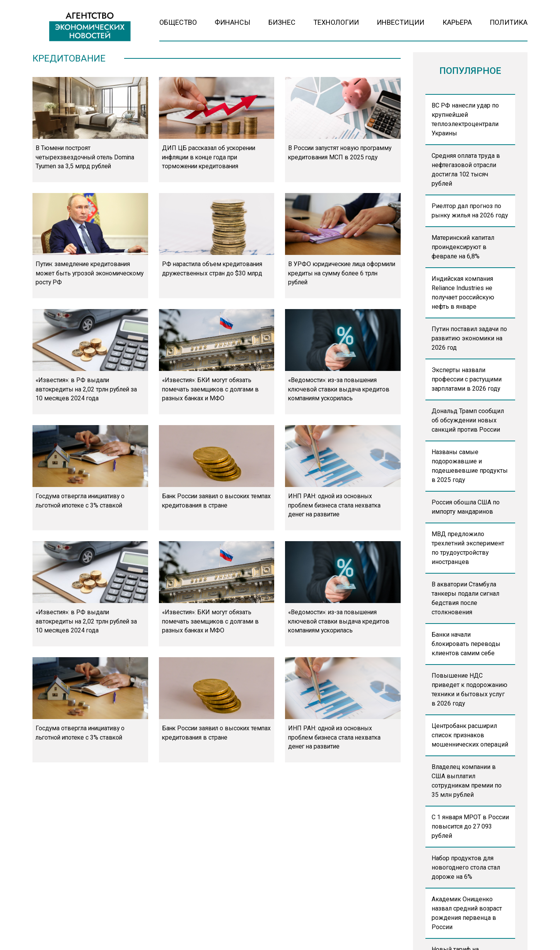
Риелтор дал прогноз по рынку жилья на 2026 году (470, 211)
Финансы (232, 22)
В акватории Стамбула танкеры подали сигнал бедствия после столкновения (465, 598)
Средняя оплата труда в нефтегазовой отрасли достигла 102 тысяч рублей (466, 170)
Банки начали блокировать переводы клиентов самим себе (466, 644)
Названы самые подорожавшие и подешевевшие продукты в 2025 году (470, 466)
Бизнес (282, 22)
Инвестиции (400, 22)
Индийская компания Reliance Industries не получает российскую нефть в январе (463, 293)
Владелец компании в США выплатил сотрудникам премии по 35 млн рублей (467, 781)
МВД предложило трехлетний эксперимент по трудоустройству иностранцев (468, 548)
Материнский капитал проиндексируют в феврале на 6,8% (463, 247)
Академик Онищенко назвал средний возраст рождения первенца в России (467, 913)
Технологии (336, 22)
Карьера (457, 22)
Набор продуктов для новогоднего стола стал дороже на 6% (466, 867)
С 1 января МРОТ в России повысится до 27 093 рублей (470, 826)
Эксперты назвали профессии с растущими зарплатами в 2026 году (467, 379)
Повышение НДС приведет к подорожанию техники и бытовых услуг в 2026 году (470, 689)
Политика (509, 22)
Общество (178, 22)
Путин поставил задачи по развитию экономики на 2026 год (469, 338)
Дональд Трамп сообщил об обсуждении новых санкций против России (468, 420)
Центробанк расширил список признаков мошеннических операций (470, 735)
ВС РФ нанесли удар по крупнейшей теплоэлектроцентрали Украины (465, 119)
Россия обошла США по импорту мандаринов (466, 507)
